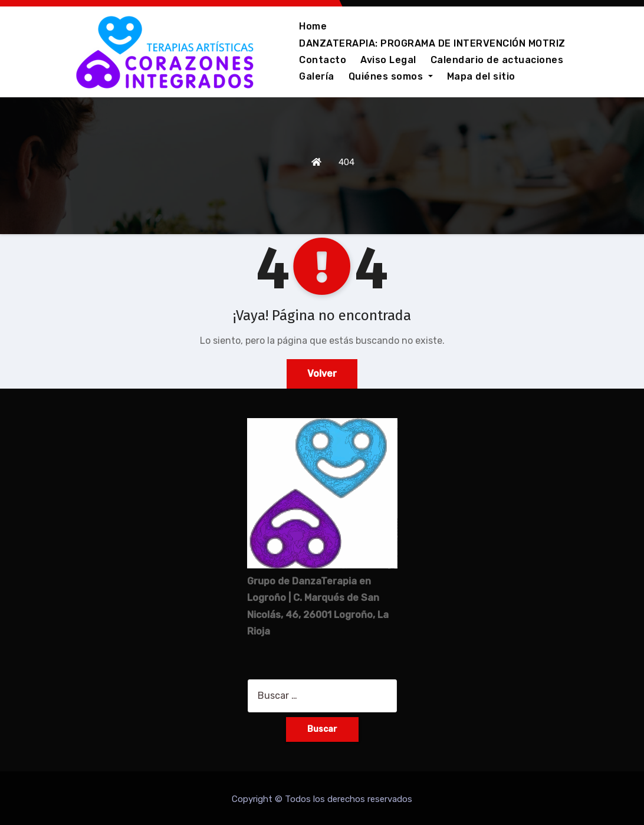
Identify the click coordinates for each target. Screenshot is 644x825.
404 (346, 162)
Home (313, 26)
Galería (317, 76)
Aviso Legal (388, 60)
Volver (322, 374)
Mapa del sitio (481, 76)
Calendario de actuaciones (497, 60)
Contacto (323, 60)
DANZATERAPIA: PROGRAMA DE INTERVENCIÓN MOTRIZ (432, 43)
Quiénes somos (391, 76)
